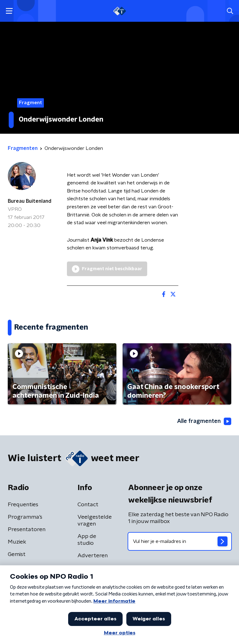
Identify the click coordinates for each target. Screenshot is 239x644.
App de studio (87, 540)
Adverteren (93, 556)
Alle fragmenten (204, 421)
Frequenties (23, 505)
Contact (88, 505)
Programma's (25, 517)
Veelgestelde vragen (95, 521)
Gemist (17, 554)
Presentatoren (27, 530)
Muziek (17, 542)
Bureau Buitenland (30, 201)
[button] (9, 11)
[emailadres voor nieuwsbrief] (180, 541)
